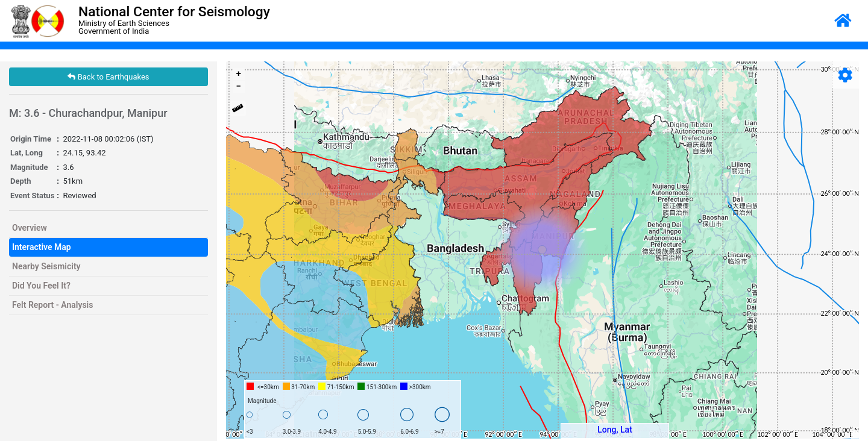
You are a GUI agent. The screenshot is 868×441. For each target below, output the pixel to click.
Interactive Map (42, 247)
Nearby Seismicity (46, 266)
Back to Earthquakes (108, 77)
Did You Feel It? (41, 286)
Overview (30, 228)
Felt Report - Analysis (52, 305)
